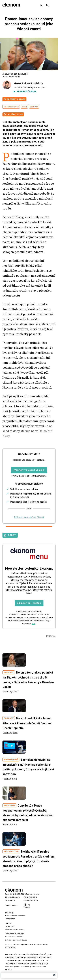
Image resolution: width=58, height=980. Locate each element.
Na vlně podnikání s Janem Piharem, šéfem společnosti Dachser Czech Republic (27, 723)
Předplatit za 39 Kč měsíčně (29, 470)
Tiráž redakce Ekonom (15, 916)
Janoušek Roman (11, 107)
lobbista (34, 107)
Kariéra (8, 923)
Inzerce (8, 944)
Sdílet (12, 535)
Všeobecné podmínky (15, 929)
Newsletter (10, 926)
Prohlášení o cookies (14, 934)
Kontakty (9, 913)
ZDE (33, 624)
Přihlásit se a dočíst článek (29, 517)
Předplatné (10, 919)
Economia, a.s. (33, 894)
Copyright (9, 894)
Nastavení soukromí (14, 937)
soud (24, 107)
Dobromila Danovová (39, 944)
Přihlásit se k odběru (29, 603)
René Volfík (14, 77)
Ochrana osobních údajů (16, 940)
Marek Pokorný (23, 84)
